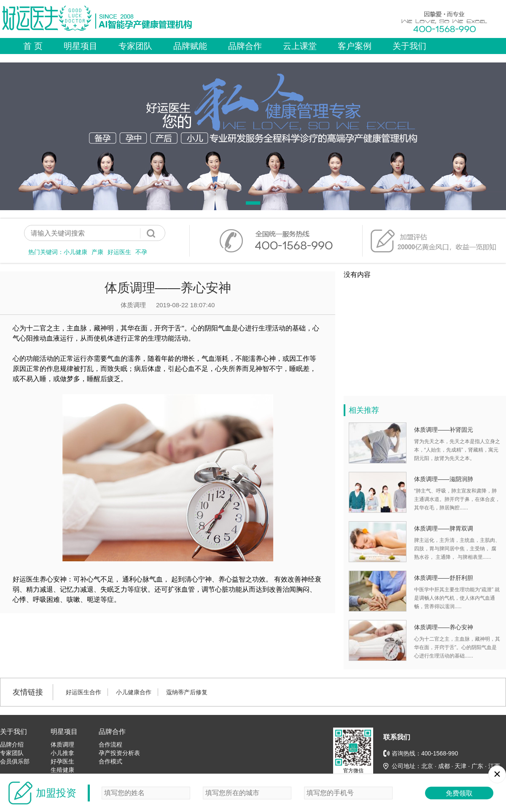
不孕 (141, 252)
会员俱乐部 (15, 761)
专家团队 (135, 46)
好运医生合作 (83, 692)
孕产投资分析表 (119, 753)
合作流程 (110, 744)
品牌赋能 (190, 46)
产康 (97, 252)
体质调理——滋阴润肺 (444, 479)
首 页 (33, 46)
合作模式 (110, 761)
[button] (253, 203)
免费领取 (459, 793)
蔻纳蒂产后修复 (187, 692)
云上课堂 (300, 46)
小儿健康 (75, 252)
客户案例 (355, 46)
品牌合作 (245, 46)
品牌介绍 (12, 744)
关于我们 (409, 46)
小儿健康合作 (134, 692)
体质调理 (62, 744)
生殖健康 (62, 770)
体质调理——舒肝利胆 (444, 578)
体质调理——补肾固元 (444, 430)
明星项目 (81, 46)
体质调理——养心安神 (444, 627)
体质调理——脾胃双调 (444, 528)
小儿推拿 (62, 753)
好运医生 (119, 252)
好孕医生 (62, 761)
